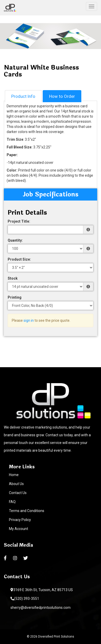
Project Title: (19, 221)
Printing (15, 297)
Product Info (23, 96)
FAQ (12, 502)
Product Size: (19, 259)
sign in (29, 320)
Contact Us (18, 493)
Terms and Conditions (27, 511)
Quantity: (15, 240)
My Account (19, 529)
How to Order (62, 96)
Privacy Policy (20, 520)
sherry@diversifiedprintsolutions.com (41, 608)
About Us (16, 484)
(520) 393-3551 (25, 599)
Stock (13, 278)
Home (14, 475)
